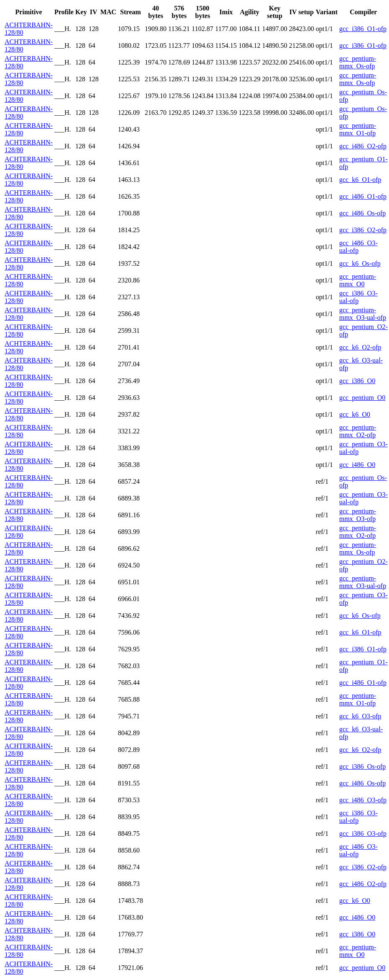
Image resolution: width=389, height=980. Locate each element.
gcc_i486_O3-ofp (363, 800)
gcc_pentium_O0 (362, 398)
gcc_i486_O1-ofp (363, 196)
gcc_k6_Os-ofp (360, 263)
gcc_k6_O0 (355, 414)
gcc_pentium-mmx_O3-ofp (358, 515)
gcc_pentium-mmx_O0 (358, 280)
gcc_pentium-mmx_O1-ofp (358, 129)
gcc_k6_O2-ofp (360, 347)
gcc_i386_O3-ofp (363, 834)
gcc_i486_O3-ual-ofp (358, 247)
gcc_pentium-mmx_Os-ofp (358, 62)
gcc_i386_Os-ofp (362, 766)
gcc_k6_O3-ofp (360, 716)
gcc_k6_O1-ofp (360, 180)
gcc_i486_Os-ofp (362, 213)
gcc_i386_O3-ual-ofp (358, 297)
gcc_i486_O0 (357, 465)
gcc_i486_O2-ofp (363, 146)
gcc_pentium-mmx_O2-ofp (358, 431)
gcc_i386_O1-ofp (363, 29)
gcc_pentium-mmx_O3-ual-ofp (363, 314)
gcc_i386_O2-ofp (363, 230)
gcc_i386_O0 (357, 381)
